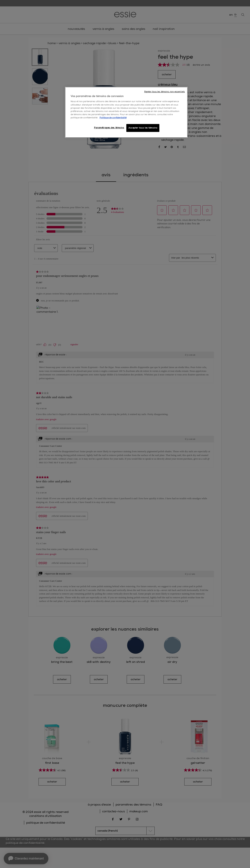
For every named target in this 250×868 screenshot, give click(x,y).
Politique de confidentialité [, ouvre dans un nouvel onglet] (113, 118)
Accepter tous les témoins (143, 128)
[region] (126, 112)
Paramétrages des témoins (109, 128)
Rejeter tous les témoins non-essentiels (165, 92)
